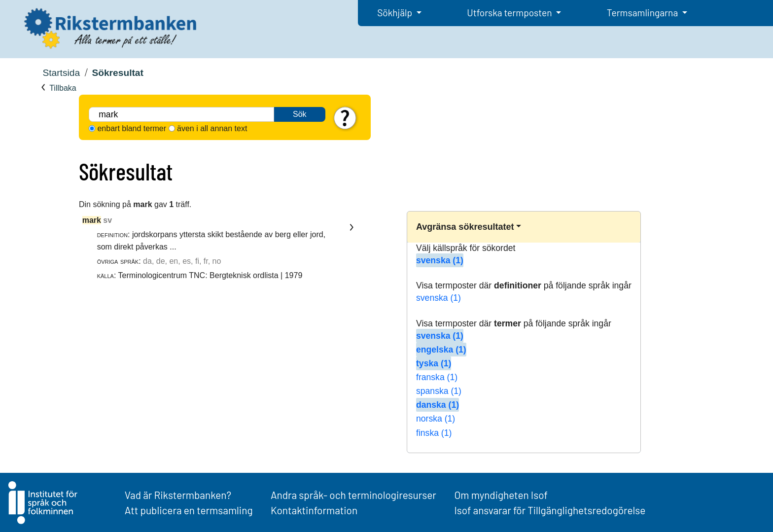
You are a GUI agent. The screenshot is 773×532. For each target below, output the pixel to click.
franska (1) (437, 377)
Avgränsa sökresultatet (465, 227)
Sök (300, 114)
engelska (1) (441, 350)
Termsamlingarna (643, 13)
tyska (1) (434, 363)
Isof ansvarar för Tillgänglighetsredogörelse (550, 510)
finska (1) (434, 433)
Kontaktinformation (314, 510)
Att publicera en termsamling (189, 510)
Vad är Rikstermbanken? (178, 495)
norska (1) (436, 419)
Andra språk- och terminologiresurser (353, 495)
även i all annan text (212, 128)
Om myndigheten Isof (501, 495)
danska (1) (438, 405)
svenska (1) (440, 260)
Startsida (61, 73)
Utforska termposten (510, 13)
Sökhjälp (396, 13)
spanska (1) (439, 391)
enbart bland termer (132, 128)
